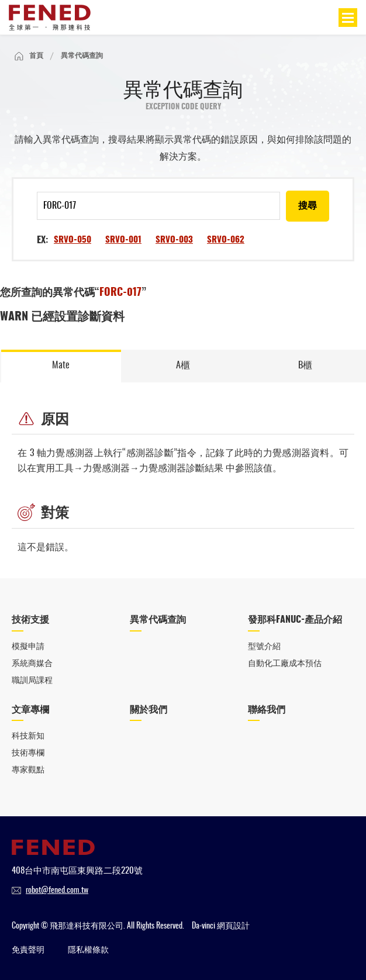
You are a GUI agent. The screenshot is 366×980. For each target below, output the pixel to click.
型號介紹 (264, 647)
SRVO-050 (72, 240)
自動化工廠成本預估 (285, 664)
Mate (61, 365)
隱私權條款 (88, 950)
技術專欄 (28, 753)
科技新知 (28, 736)
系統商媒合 (32, 664)
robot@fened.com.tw (57, 891)
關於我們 (149, 710)
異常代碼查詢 (158, 620)
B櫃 (305, 365)
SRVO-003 (174, 240)
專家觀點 (28, 770)
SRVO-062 (226, 240)
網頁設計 (233, 926)
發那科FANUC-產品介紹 (295, 620)
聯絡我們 (267, 710)
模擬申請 (28, 647)
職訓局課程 (32, 681)
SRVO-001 (123, 240)
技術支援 (30, 620)
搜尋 (308, 206)
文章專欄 (30, 710)
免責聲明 (28, 950)
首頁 (36, 56)
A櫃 (183, 365)
